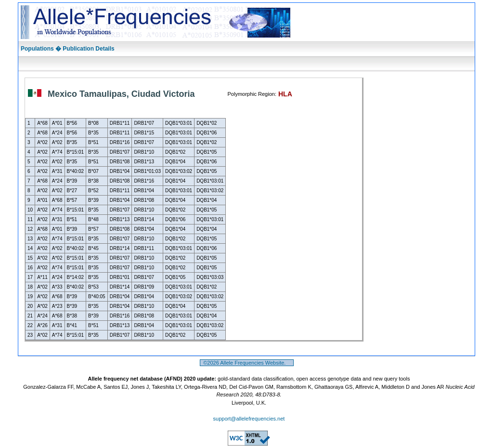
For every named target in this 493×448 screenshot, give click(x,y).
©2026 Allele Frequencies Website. (247, 363)
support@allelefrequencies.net (249, 419)
